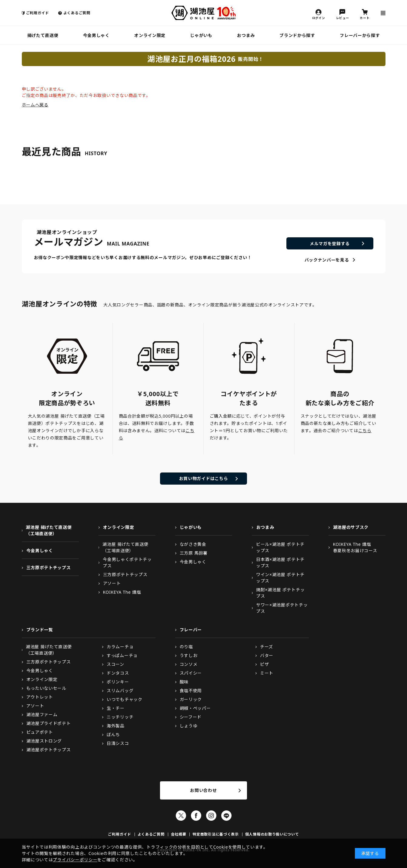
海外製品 (116, 726)
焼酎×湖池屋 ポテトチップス (280, 593)
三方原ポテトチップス (49, 568)
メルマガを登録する (330, 244)
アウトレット (40, 697)
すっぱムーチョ (122, 655)
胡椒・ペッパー (195, 708)
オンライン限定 (150, 35)
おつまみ (246, 35)
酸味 (184, 682)
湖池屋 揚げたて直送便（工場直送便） (49, 530)
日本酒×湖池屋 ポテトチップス (280, 563)
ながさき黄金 (193, 544)
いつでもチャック (125, 699)
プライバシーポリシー (75, 860)
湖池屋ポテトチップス (49, 750)
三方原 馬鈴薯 (194, 553)
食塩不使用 (191, 691)
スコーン (115, 664)
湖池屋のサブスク (351, 527)
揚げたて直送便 (43, 35)
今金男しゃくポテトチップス (127, 563)
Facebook (196, 816)
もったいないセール (46, 688)
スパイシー (191, 673)
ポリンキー (118, 682)
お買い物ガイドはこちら (204, 478)
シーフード (191, 717)
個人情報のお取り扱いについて (272, 834)
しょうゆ (189, 726)
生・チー (116, 708)
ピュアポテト (40, 732)
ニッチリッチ (120, 717)
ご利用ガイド (38, 13)
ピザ (264, 664)
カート (365, 18)
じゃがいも (201, 35)
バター (267, 655)
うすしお (189, 655)
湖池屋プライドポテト (49, 723)
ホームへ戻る (35, 105)
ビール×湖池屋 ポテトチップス (280, 547)
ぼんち (113, 734)
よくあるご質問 (77, 13)
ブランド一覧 (40, 630)
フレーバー (191, 630)
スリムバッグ (120, 691)
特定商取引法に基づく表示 (215, 834)
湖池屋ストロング (44, 741)
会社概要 (179, 834)
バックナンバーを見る (327, 260)
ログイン (319, 18)
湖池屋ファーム (42, 714)
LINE (226, 816)
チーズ (267, 647)
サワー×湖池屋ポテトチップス (282, 608)
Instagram (211, 816)
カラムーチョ (120, 647)
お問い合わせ (203, 790)
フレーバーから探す (360, 35)
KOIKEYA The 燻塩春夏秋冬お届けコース (355, 547)
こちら (365, 431)
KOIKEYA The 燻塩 (122, 592)
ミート (267, 673)
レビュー (343, 18)
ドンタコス (118, 673)
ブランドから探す (297, 35)
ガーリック (191, 699)
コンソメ (189, 664)
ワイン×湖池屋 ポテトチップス (280, 578)
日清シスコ (118, 743)
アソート (112, 583)
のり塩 (186, 647)
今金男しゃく (96, 35)
